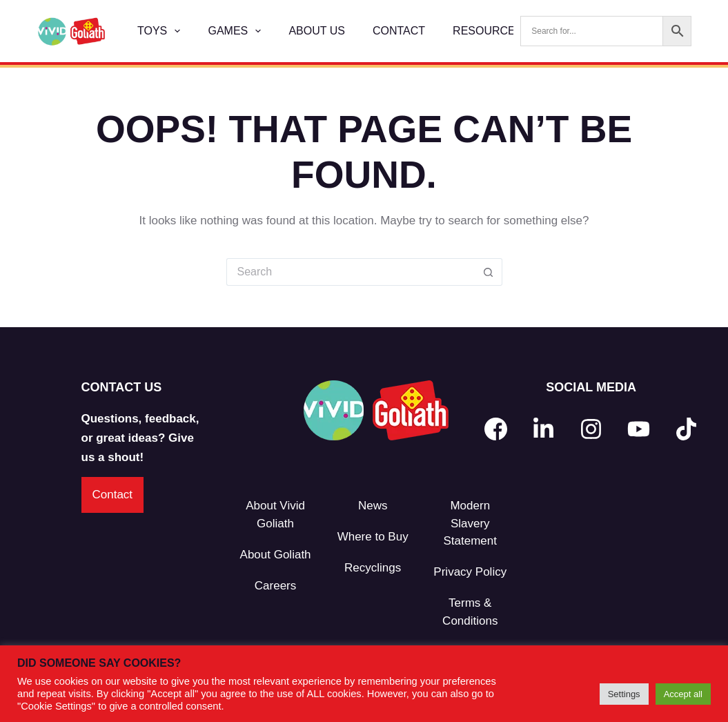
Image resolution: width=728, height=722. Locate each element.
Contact (399, 31)
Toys (161, 31)
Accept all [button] (683, 694)
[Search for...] (351, 272)
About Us (317, 31)
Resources (488, 31)
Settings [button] (624, 694)
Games (237, 31)
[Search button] (489, 272)
